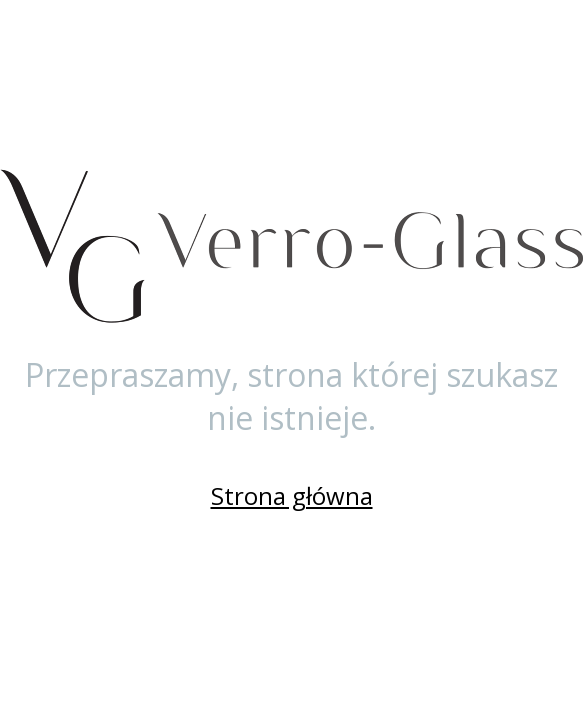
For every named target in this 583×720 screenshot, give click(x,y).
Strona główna (292, 495)
